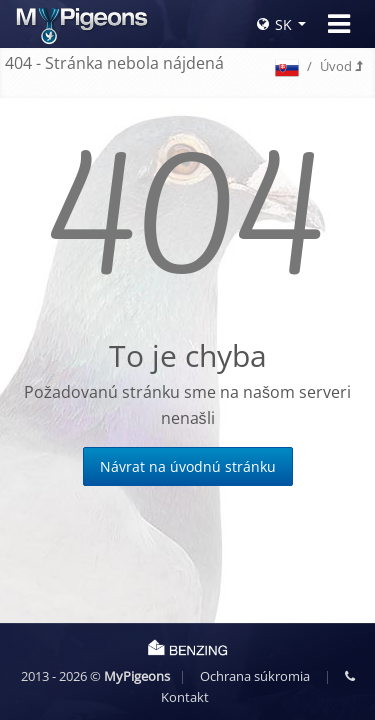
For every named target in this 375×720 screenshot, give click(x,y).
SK (274, 24)
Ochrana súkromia (255, 676)
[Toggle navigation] (339, 24)
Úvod (341, 66)
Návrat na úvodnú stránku (188, 466)
